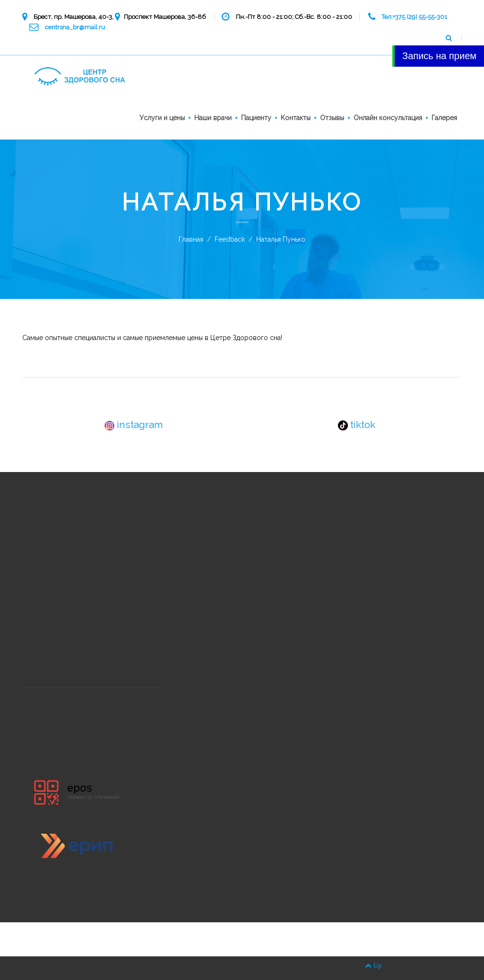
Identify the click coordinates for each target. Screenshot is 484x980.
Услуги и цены (162, 118)
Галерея (444, 118)
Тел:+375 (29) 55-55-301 (414, 17)
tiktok (357, 424)
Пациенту (256, 118)
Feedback (230, 239)
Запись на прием (439, 56)
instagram (134, 424)
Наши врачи (213, 118)
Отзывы (332, 118)
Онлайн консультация (388, 118)
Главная (191, 239)
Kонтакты (296, 118)
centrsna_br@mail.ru (75, 27)
